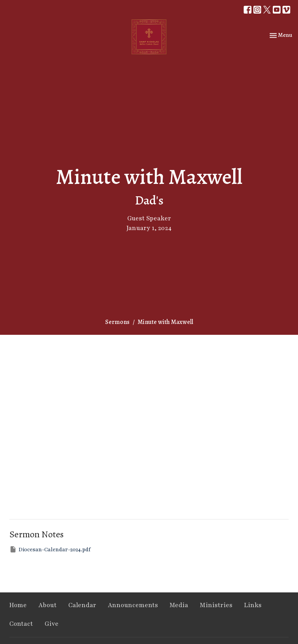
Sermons (117, 322)
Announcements (133, 605)
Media (179, 605)
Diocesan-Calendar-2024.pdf (50, 549)
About (48, 605)
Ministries (216, 605)
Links (253, 605)
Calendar (82, 605)
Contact (21, 624)
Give (52, 624)
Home (18, 605)
